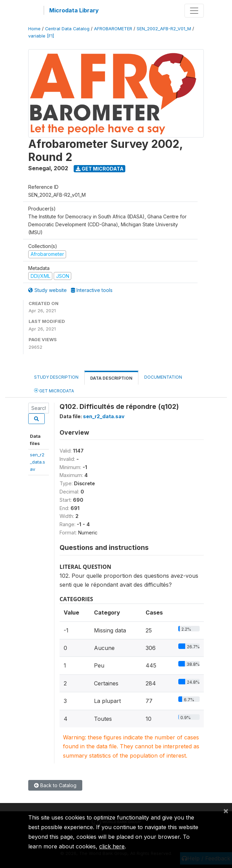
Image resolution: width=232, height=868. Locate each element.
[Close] (226, 811)
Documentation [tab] (163, 377)
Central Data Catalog (67, 29)
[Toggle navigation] (194, 11)
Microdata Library (74, 10)
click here (112, 846)
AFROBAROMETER (113, 29)
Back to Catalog (55, 785)
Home (34, 29)
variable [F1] (41, 36)
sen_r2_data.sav (38, 462)
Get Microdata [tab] (54, 390)
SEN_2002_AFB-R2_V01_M (164, 29)
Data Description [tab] (111, 378)
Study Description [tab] (56, 377)
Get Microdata (100, 169)
